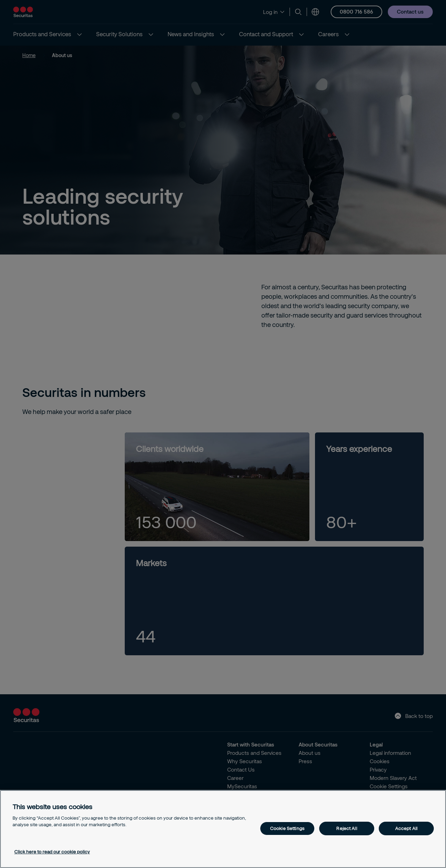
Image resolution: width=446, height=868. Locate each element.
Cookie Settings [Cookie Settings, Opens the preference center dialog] (287, 828)
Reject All (347, 828)
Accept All (406, 828)
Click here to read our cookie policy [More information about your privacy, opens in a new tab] (52, 852)
